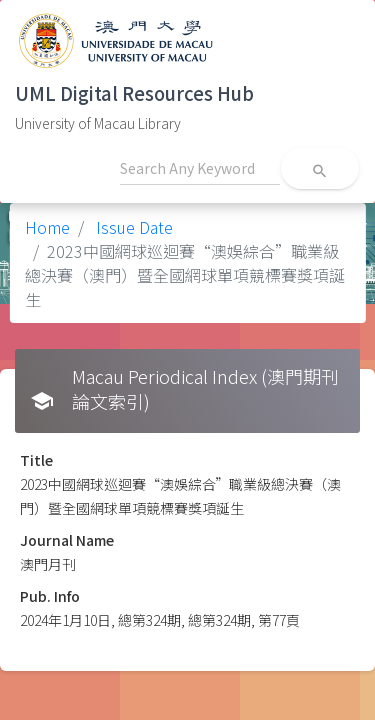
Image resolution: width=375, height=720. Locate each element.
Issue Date (132, 227)
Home (47, 227)
